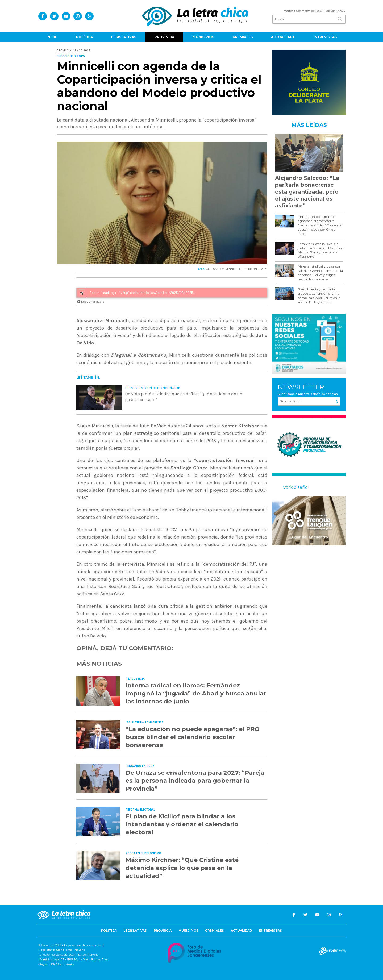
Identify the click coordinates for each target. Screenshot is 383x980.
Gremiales (243, 37)
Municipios (203, 37)
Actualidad (283, 37)
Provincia (164, 37)
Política (84, 37)
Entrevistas (325, 37)
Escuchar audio (91, 302)
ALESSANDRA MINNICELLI (224, 269)
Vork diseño (295, 487)
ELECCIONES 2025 (255, 269)
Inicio (52, 37)
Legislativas (124, 37)
